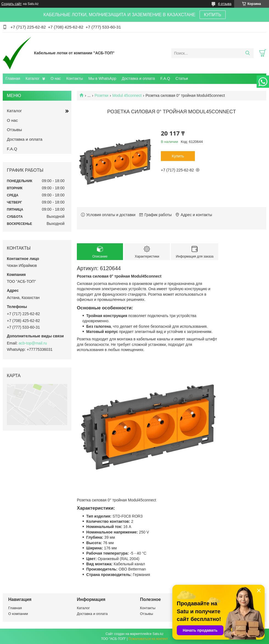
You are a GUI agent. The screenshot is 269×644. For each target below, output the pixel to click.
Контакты (75, 78)
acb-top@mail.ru (33, 343)
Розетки (102, 95)
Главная (13, 78)
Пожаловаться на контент (148, 639)
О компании (18, 614)
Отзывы (14, 130)
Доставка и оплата (138, 78)
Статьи (182, 78)
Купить (178, 156)
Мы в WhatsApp (102, 78)
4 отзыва (225, 4)
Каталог (33, 78)
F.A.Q (165, 78)
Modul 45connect (127, 95)
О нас (56, 78)
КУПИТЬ (213, 15)
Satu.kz (158, 634)
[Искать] (247, 53)
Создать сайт (12, 4)
